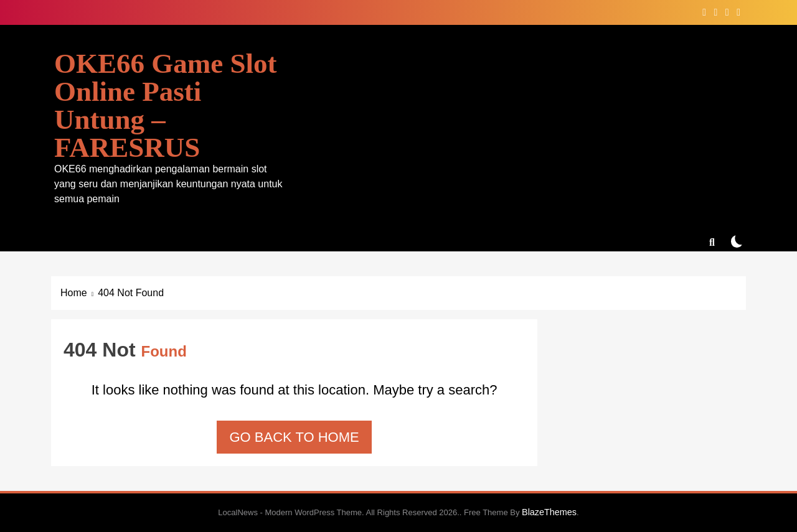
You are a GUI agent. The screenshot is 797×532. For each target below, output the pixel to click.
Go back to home (294, 437)
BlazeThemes (549, 512)
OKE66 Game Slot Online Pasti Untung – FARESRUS (166, 105)
